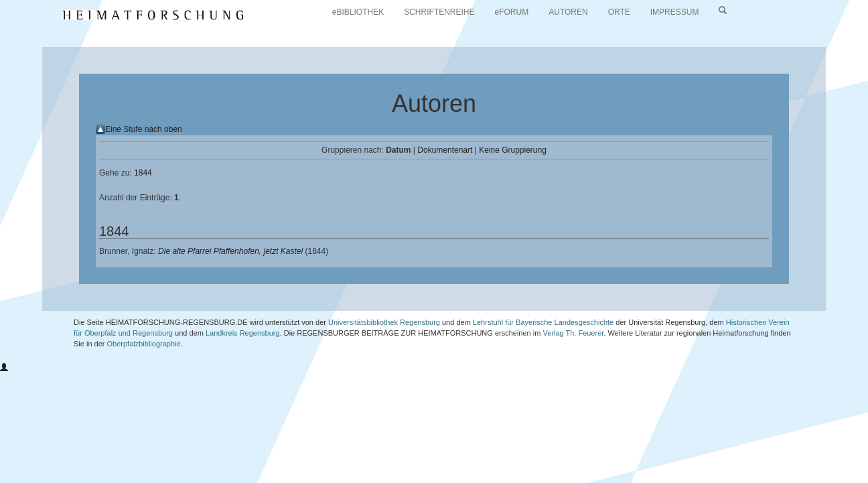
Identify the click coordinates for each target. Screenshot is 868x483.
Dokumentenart (445, 150)
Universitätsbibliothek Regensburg (384, 322)
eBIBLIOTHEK (358, 12)
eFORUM (512, 12)
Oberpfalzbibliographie (144, 344)
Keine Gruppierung (513, 150)
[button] (4, 368)
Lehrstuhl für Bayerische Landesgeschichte (543, 322)
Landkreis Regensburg (243, 333)
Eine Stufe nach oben (144, 129)
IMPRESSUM (675, 12)
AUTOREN (568, 12)
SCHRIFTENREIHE (439, 12)
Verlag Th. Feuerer (573, 333)
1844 (143, 173)
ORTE (619, 12)
